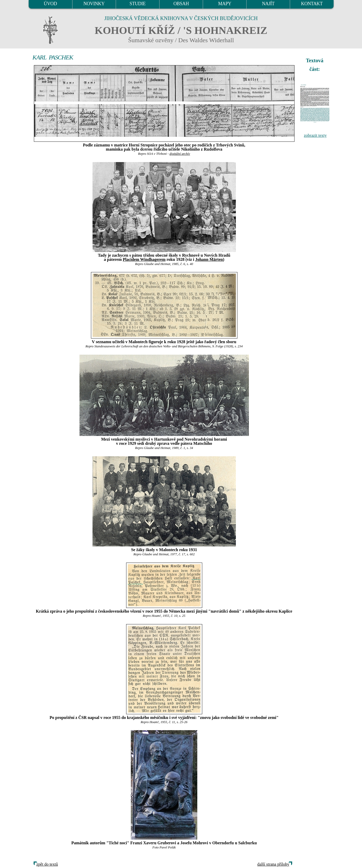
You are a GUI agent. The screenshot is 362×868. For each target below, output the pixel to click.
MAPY (225, 4)
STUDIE (138, 4)
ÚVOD (50, 4)
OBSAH (181, 4)
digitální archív (180, 154)
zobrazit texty (315, 135)
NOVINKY (94, 4)
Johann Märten (209, 259)
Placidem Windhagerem (144, 259)
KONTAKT (312, 4)
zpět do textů (47, 864)
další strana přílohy (273, 864)
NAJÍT (268, 4)
